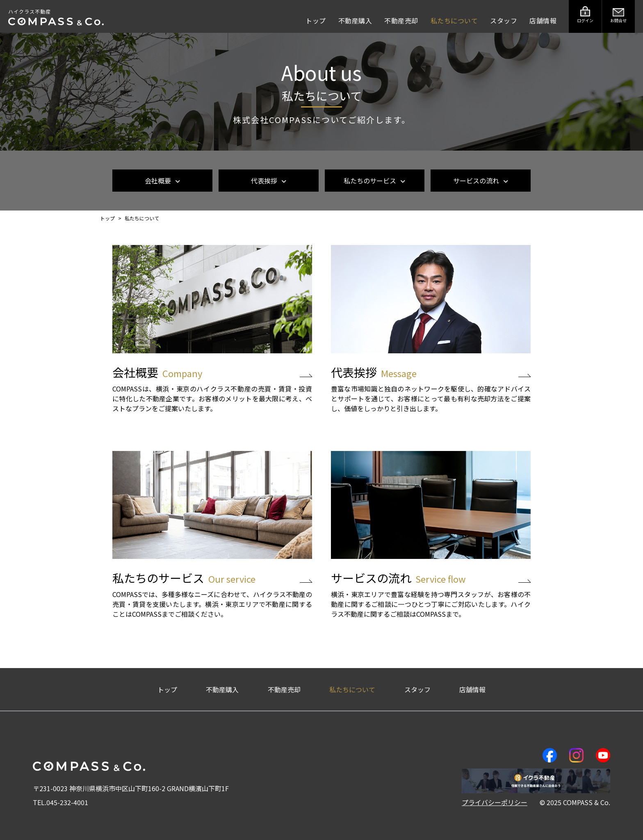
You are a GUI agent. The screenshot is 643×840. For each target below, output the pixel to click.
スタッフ (504, 21)
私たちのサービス (374, 181)
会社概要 (162, 181)
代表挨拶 (269, 181)
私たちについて (454, 21)
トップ (316, 21)
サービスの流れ (481, 181)
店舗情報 (543, 21)
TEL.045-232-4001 (60, 802)
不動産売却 (401, 21)
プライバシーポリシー (495, 802)
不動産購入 (355, 21)
